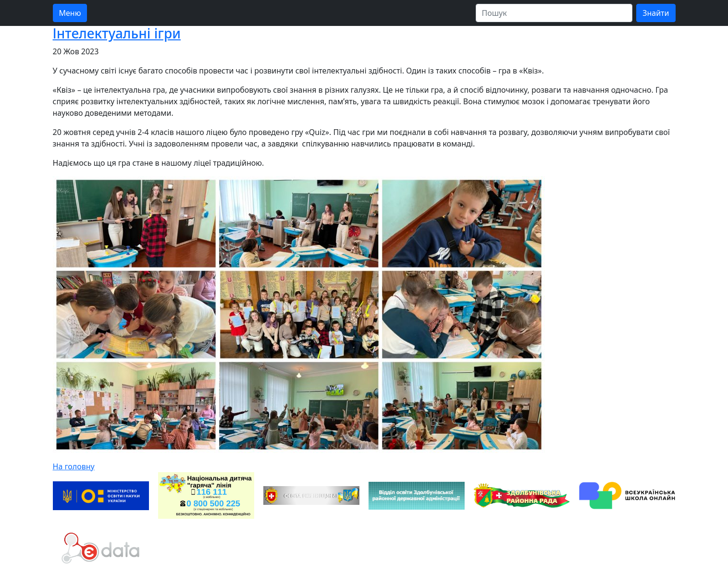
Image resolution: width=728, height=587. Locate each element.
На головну (74, 466)
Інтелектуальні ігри (117, 33)
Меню (70, 13)
